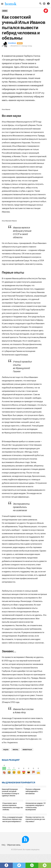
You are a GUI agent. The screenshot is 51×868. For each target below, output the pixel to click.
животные (27, 749)
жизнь (15, 749)
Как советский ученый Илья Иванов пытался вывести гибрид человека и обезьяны (24, 27)
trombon (12, 43)
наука (6, 749)
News (5, 11)
